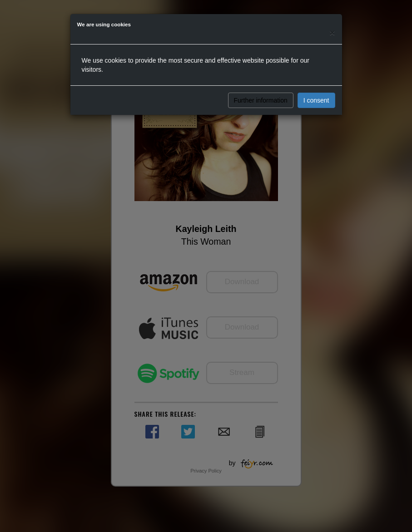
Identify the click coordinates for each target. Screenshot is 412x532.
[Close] (332, 32)
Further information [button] (261, 100)
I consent (316, 100)
